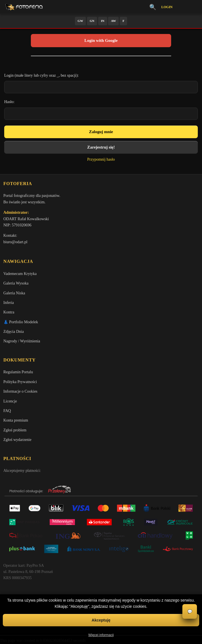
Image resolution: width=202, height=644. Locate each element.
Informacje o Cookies (20, 391)
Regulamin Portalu (18, 372)
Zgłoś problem (15, 430)
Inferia (9, 303)
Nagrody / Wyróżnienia (22, 341)
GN (92, 21)
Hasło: (9, 102)
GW (81, 21)
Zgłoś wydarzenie (17, 440)
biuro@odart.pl (15, 242)
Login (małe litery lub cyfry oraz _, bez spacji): (42, 75)
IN (103, 21)
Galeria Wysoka (16, 283)
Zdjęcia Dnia (14, 332)
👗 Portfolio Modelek (21, 322)
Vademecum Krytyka (20, 274)
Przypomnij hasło (101, 159)
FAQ (7, 411)
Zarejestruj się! (101, 147)
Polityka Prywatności (20, 382)
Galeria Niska (14, 293)
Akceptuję (101, 620)
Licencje (10, 401)
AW (113, 21)
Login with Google (101, 40)
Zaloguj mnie (101, 132)
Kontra (9, 312)
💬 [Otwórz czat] (190, 612)
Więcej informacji (101, 635)
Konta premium (16, 420)
